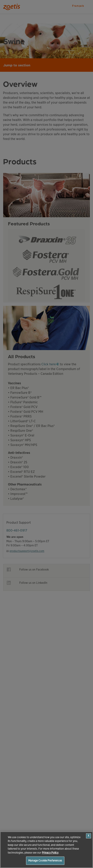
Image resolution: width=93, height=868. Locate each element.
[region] (46, 850)
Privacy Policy (50, 853)
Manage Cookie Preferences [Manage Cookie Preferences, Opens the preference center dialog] (45, 861)
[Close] (89, 836)
